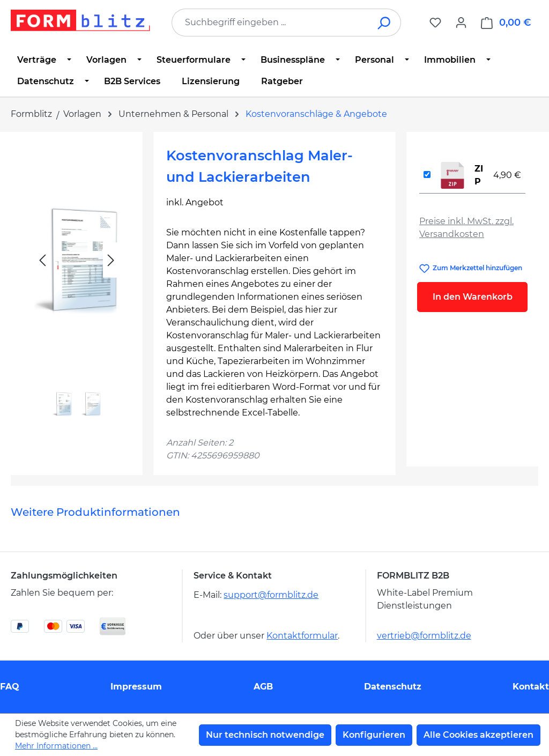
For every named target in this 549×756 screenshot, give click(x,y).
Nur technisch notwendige (265, 735)
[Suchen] (385, 23)
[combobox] (270, 23)
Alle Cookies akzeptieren (478, 735)
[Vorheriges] (42, 260)
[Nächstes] (111, 260)
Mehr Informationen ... (56, 746)
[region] (77, 284)
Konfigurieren (374, 735)
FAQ (10, 687)
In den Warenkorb (473, 297)
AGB (263, 687)
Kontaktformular (302, 636)
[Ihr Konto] (461, 23)
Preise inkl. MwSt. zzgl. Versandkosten (466, 228)
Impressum (136, 687)
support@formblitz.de (271, 595)
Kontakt (531, 687)
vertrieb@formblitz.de (424, 636)
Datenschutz (393, 687)
